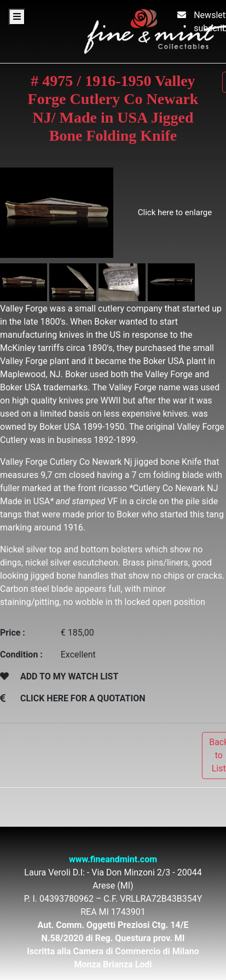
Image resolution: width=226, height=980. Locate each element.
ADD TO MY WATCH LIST (69, 676)
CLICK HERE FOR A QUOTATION (83, 698)
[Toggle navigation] (17, 17)
